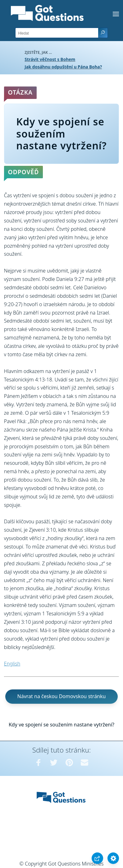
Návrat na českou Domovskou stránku (62, 696)
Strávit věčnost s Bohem (50, 59)
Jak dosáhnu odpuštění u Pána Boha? (63, 67)
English (12, 664)
